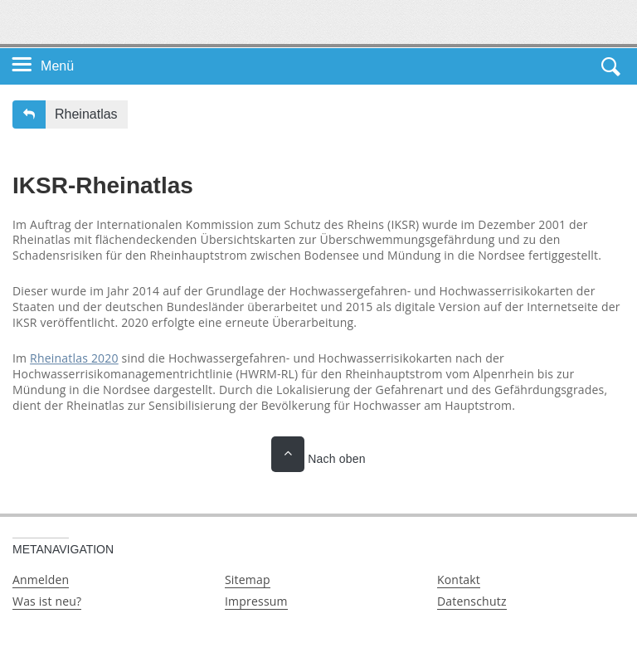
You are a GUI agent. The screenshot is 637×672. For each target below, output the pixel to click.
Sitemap (248, 579)
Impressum (256, 601)
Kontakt (459, 579)
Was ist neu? (47, 601)
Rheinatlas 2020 (74, 358)
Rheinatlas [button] (86, 114)
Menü (57, 66)
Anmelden (41, 579)
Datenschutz (472, 601)
